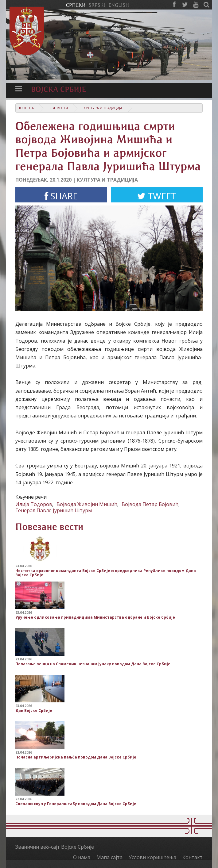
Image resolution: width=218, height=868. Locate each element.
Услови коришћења (152, 857)
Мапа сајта (109, 857)
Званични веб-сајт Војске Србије (55, 847)
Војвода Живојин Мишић (87, 504)
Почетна (26, 108)
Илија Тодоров (34, 504)
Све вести (59, 108)
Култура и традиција (103, 108)
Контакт (193, 857)
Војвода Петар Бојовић (150, 504)
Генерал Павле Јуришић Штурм (54, 510)
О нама (82, 857)
